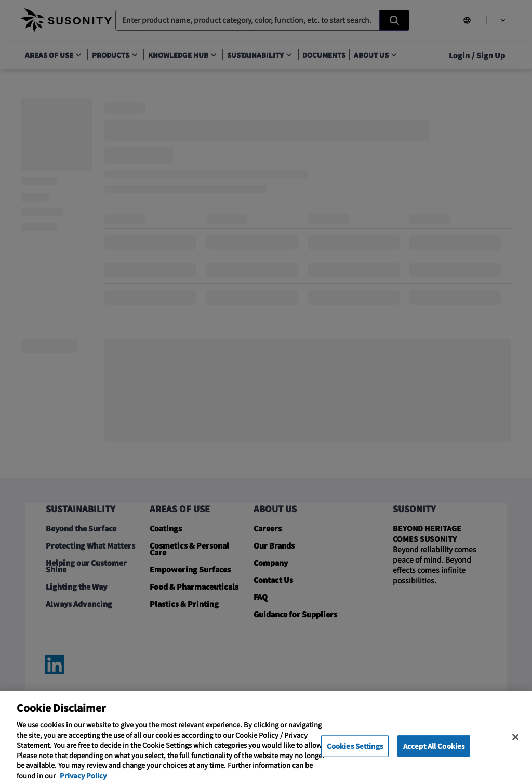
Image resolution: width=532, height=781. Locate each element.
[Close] (515, 746)
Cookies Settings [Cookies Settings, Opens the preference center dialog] (355, 755)
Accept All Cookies (434, 755)
